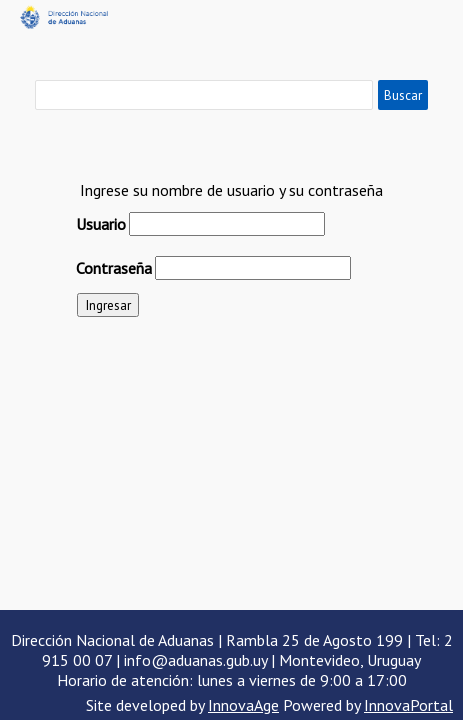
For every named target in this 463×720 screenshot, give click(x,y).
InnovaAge (243, 705)
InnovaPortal (408, 705)
